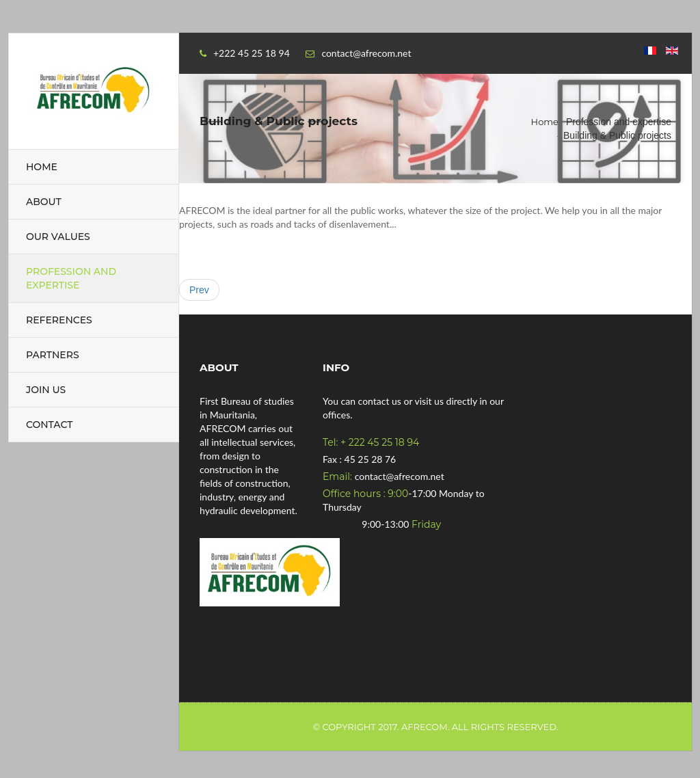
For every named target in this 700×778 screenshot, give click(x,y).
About (44, 202)
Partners (53, 355)
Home (42, 167)
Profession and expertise (71, 278)
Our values (58, 237)
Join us (46, 390)
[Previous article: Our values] (199, 290)
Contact (49, 425)
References (59, 320)
